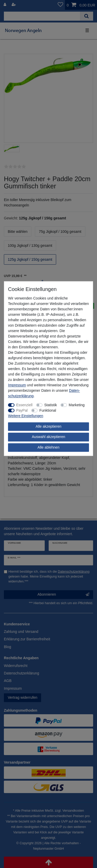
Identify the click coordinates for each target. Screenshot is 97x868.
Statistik (51, 405)
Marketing (77, 405)
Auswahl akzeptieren (48, 437)
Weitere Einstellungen (26, 416)
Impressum (17, 385)
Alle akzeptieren (49, 426)
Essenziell (24, 405)
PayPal (22, 410)
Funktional (48, 410)
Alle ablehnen (48, 447)
